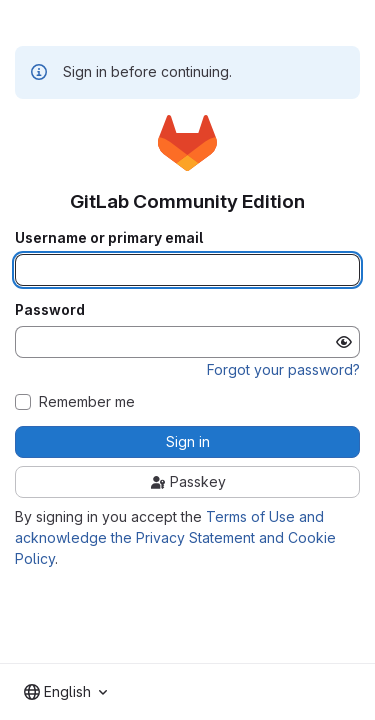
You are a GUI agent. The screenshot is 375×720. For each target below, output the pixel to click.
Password (50, 310)
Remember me (87, 402)
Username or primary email (109, 238)
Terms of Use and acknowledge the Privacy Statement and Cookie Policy (175, 537)
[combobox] (65, 692)
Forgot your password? (283, 369)
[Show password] (344, 342)
